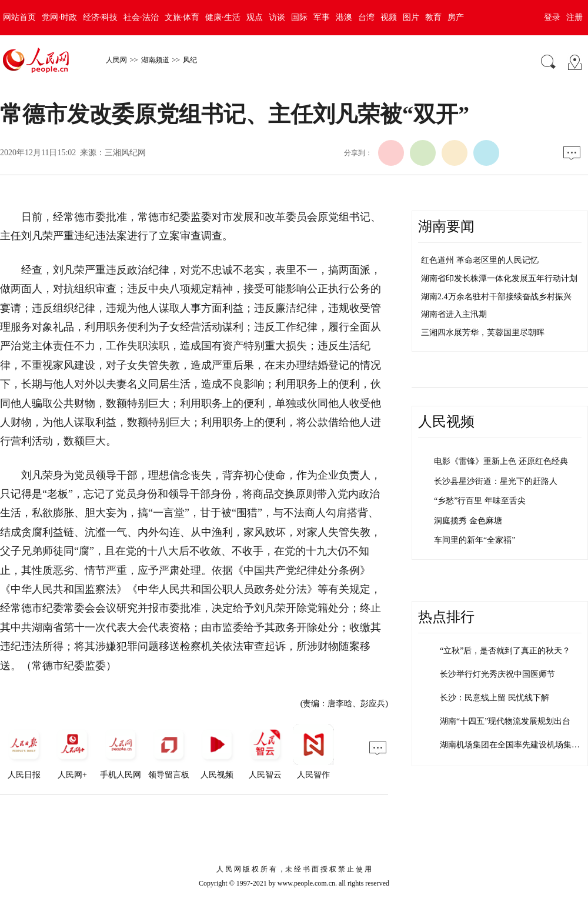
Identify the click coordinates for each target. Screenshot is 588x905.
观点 (255, 17)
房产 (456, 17)
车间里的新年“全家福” (475, 540)
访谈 (277, 17)
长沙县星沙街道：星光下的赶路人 (496, 481)
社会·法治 (141, 17)
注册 (574, 17)
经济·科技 (101, 17)
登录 (552, 17)
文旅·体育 (182, 17)
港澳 (344, 17)
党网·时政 (59, 17)
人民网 (116, 60)
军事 (322, 17)
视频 (389, 17)
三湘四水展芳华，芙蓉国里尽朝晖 (483, 333)
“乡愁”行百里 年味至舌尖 (480, 501)
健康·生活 (223, 17)
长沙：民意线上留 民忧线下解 (495, 698)
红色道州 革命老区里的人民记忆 (480, 260)
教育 (433, 17)
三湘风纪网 (125, 153)
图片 (411, 17)
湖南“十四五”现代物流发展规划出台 (505, 721)
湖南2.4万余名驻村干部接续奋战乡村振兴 (496, 297)
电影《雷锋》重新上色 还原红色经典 (501, 461)
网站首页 (19, 17)
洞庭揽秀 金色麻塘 (468, 521)
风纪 (190, 60)
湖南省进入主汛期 (454, 314)
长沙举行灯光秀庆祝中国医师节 (497, 674)
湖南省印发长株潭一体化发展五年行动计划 (499, 278)
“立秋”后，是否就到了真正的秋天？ (505, 651)
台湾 (366, 17)
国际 (299, 17)
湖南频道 (155, 60)
